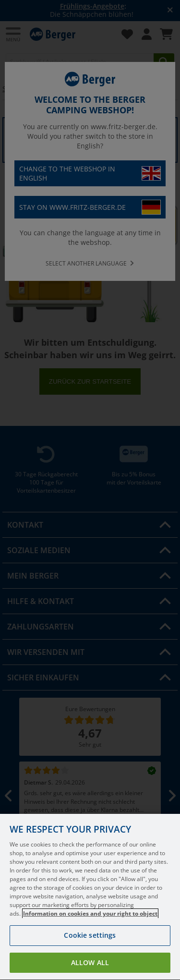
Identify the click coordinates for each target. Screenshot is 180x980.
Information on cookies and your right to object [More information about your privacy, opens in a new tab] (90, 928)
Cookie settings (90, 950)
